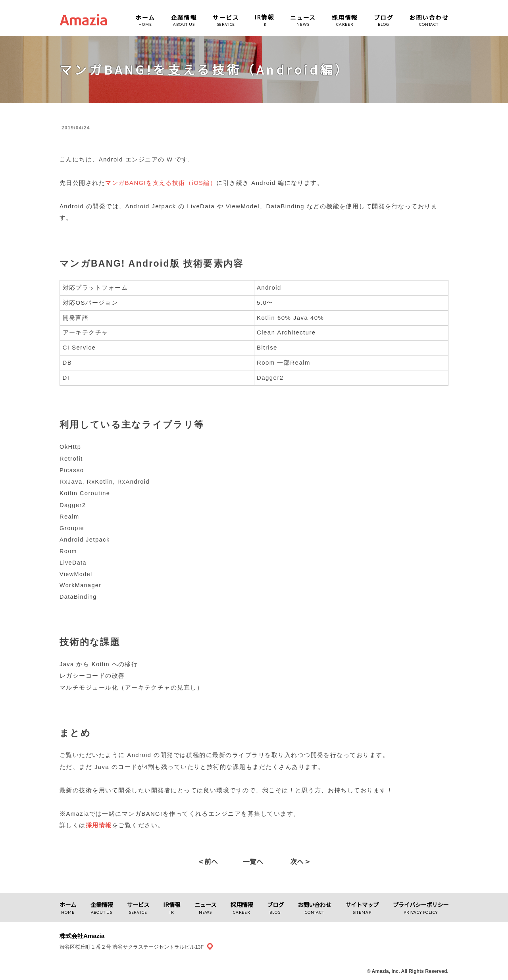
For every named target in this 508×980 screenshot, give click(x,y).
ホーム (145, 17)
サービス (226, 17)
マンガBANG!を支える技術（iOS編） (161, 183)
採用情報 (345, 17)
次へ (300, 861)
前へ (208, 861)
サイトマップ (362, 904)
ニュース (303, 17)
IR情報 (172, 904)
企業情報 (184, 17)
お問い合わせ (429, 17)
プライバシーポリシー (421, 904)
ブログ (384, 17)
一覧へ (253, 861)
